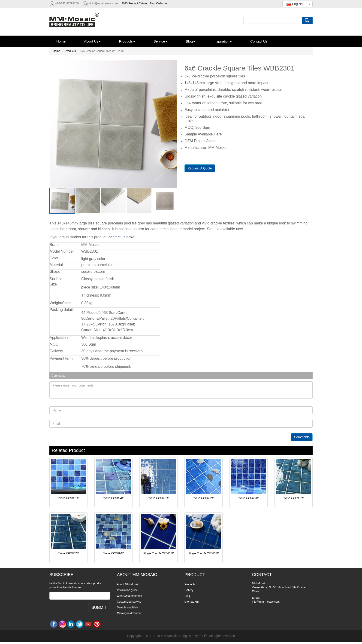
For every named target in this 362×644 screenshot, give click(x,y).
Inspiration (223, 41)
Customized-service (129, 602)
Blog (190, 41)
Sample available (128, 607)
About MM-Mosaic (128, 584)
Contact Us (259, 41)
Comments (302, 437)
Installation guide (127, 590)
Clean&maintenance (130, 596)
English (295, 4)
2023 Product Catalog (135, 3)
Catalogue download (130, 613)
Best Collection (159, 3)
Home (61, 41)
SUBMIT (99, 607)
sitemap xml (192, 602)
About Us (92, 41)
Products (127, 41)
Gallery (189, 590)
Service (160, 41)
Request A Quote (200, 168)
